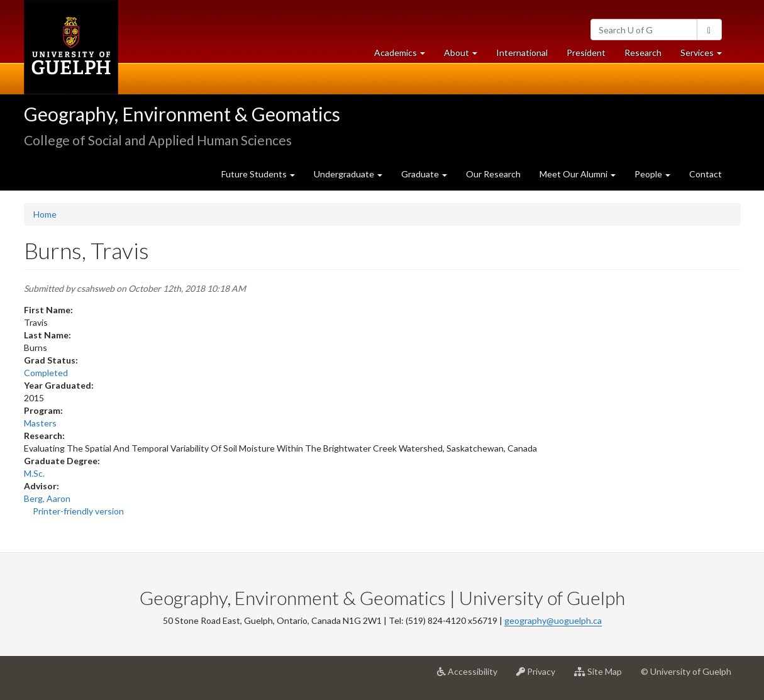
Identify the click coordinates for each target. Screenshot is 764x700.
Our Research (493, 174)
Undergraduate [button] (348, 174)
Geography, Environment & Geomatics (182, 114)
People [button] (652, 174)
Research (648, 56)
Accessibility (472, 676)
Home (45, 214)
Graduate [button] (424, 174)
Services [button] (706, 56)
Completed (46, 373)
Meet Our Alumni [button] (578, 174)
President (586, 53)
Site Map (603, 676)
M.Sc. (34, 473)
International (522, 53)
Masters (40, 423)
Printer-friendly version (78, 511)
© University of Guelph (686, 671)
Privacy (540, 676)
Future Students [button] (258, 174)
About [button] (465, 56)
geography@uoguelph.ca (553, 620)
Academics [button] (404, 56)
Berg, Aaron (47, 498)
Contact (706, 174)
